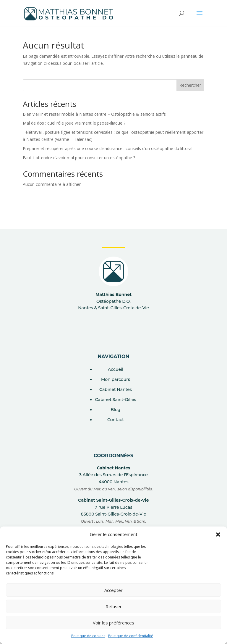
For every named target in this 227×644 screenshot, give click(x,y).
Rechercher (190, 85)
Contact (116, 420)
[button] (218, 534)
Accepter (113, 590)
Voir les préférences (113, 623)
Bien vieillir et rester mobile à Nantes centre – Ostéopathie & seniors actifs (94, 114)
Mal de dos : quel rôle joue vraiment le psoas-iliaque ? (74, 123)
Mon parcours (116, 379)
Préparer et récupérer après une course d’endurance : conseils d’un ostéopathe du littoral (108, 148)
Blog (115, 410)
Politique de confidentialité (131, 636)
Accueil (116, 369)
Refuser (114, 606)
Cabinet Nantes (116, 389)
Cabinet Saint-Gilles (115, 400)
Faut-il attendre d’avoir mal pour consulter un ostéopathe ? (79, 158)
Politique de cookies (88, 636)
